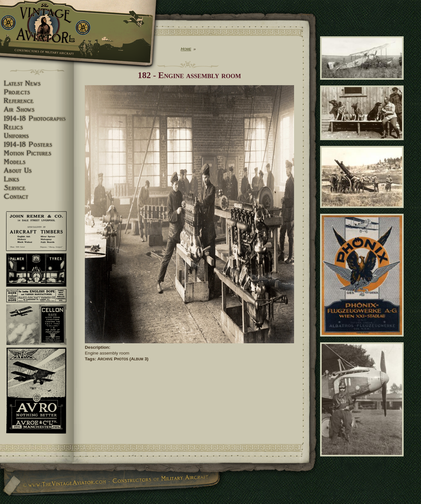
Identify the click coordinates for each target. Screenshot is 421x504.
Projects (37, 92)
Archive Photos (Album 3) (123, 359)
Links (37, 179)
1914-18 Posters (37, 144)
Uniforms (37, 136)
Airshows (37, 109)
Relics (37, 127)
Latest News (37, 83)
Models (37, 162)
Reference (37, 101)
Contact (37, 197)
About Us (37, 171)
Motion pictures (37, 153)
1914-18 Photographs (37, 118)
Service (37, 188)
